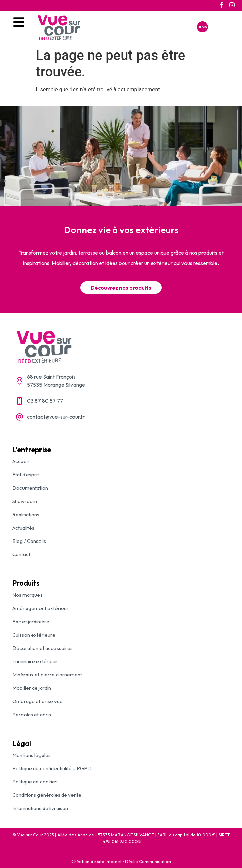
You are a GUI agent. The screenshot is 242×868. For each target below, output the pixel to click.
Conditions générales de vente (47, 795)
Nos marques (27, 595)
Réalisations (26, 514)
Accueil (20, 461)
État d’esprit (26, 475)
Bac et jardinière (31, 621)
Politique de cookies (35, 782)
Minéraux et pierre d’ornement (47, 675)
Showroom (25, 501)
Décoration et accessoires (43, 648)
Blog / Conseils (29, 541)
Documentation (30, 488)
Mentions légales (31, 755)
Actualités (23, 528)
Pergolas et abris (32, 714)
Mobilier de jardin (32, 688)
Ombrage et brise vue (37, 701)
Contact (21, 554)
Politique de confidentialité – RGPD (52, 768)
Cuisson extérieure (34, 635)
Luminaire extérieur (35, 661)
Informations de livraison (40, 808)
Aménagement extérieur (41, 608)
